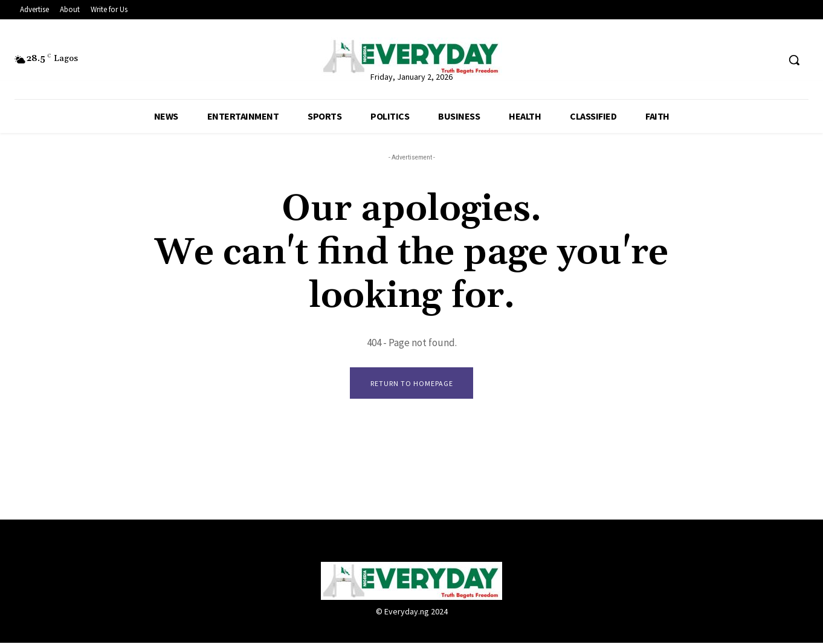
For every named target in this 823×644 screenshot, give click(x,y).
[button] (794, 60)
